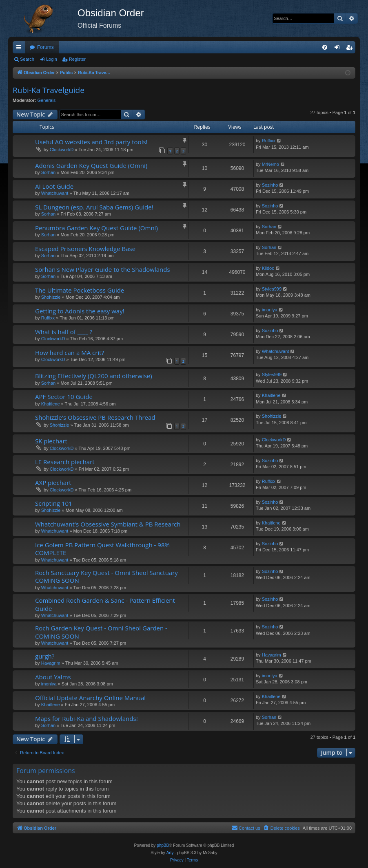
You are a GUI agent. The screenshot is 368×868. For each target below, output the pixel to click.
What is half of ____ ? (64, 332)
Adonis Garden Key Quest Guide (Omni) (91, 165)
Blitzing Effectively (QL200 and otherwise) (94, 376)
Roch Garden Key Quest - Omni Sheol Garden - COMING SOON (101, 632)
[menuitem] (325, 47)
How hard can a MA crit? (70, 352)
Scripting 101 (54, 503)
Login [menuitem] (339, 49)
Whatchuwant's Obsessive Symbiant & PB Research (108, 524)
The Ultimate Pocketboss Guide (80, 290)
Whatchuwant (55, 193)
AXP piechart (53, 482)
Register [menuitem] (351, 49)
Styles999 (272, 289)
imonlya (270, 310)
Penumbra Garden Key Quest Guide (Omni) (96, 228)
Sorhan (48, 172)
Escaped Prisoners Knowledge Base (85, 249)
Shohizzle (51, 297)
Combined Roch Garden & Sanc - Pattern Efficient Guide (105, 604)
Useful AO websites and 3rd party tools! (91, 142)
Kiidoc (268, 268)
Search (27, 59)
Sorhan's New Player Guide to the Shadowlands (103, 269)
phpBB (163, 845)
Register (77, 59)
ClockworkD (62, 150)
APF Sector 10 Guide (64, 397)
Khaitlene (51, 404)
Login (52, 59)
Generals (47, 100)
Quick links (20, 49)
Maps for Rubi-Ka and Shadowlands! (86, 718)
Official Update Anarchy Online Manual (90, 698)
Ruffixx (269, 141)
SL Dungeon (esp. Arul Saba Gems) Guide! (94, 207)
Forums (45, 47)
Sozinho (270, 185)
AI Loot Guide (54, 186)
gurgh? (45, 656)
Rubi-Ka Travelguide (49, 90)
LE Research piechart (65, 462)
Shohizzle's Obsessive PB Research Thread (95, 417)
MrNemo (270, 164)
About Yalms (53, 677)
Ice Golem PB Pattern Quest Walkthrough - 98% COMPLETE (102, 549)
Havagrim (51, 663)
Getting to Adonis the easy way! (80, 311)
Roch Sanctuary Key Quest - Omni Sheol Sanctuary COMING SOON (106, 576)
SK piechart (51, 441)
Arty (170, 853)
